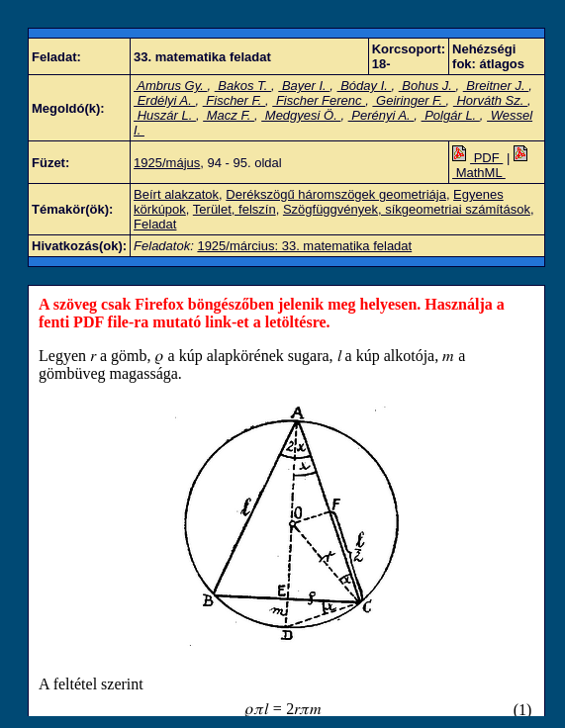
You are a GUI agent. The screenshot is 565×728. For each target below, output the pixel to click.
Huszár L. (165, 115)
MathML (492, 165)
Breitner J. (496, 86)
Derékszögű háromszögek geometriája (336, 194)
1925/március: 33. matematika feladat (304, 246)
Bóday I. (365, 86)
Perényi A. (381, 115)
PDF (477, 158)
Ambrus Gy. (170, 86)
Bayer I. (304, 86)
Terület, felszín (235, 209)
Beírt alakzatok (176, 194)
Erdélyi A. (164, 100)
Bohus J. (427, 86)
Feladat (155, 224)
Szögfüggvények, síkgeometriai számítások (407, 209)
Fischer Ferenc (319, 100)
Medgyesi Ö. (301, 115)
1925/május (167, 163)
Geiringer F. (409, 100)
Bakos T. (243, 86)
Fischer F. (234, 100)
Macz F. (229, 115)
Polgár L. (451, 115)
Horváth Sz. (490, 100)
